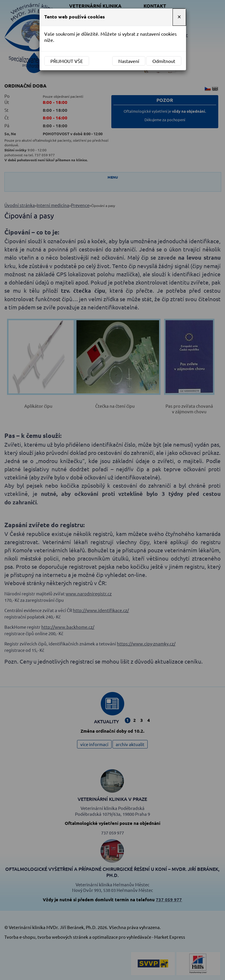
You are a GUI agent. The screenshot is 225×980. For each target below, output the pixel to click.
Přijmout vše (67, 61)
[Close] (179, 17)
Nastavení (129, 61)
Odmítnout (164, 61)
